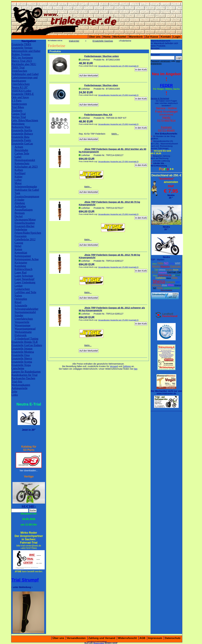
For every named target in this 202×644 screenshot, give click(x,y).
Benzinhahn (21, 150)
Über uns (95, 37)
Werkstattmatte (23, 332)
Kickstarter (21, 263)
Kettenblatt (21, 253)
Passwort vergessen (160, 61)
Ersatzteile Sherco (22, 358)
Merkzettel (120, 37)
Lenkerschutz (22, 289)
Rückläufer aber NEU (24, 64)
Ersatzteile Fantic (21, 140)
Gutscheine (18, 368)
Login (177, 37)
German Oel (174, 272)
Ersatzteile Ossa (20, 355)
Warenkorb (136, 37)
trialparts (170, 282)
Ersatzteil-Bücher (24, 226)
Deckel (19, 216)
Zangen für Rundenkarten (26, 372)
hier (136, 369)
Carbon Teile (22, 153)
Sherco (155, 264)
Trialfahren (160, 278)
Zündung (20, 203)
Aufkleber (20, 206)
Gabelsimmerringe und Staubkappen (24, 79)
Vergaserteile (22, 322)
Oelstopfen (21, 299)
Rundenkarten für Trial (24, 375)
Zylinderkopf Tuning (26, 339)
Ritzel (18, 302)
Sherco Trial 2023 (22, 61)
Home (107, 37)
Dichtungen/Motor (25, 220)
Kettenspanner (23, 256)
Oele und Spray (20, 97)
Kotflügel (20, 173)
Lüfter (18, 180)
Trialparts (17, 111)
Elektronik (21, 335)
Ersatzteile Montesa (23, 352)
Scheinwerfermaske (26, 187)
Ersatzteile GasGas (22, 144)
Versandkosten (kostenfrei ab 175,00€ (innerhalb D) (118, 66)
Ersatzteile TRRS (21, 44)
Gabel (18, 157)
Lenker (19, 286)
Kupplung (20, 266)
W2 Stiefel (169, 270)
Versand (114, 366)
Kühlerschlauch (23, 269)
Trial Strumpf (25, 580)
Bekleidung (18, 124)
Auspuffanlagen (24, 210)
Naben (18, 296)
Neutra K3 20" (20, 87)
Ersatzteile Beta (20, 137)
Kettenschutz (22, 163)
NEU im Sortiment (22, 58)
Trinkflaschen (19, 71)
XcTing (172, 263)
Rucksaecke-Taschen (23, 378)
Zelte (14, 392)
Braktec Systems (21, 54)
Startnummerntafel (25, 312)
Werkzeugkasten (21, 385)
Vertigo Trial (19, 117)
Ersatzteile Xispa (21, 365)
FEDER (166, 85)
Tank (17, 193)
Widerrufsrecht (127, 638)
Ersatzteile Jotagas (22, 349)
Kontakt (166, 37)
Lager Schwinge (24, 276)
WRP (178, 263)
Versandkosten (76, 638)
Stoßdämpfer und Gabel (25, 74)
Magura (165, 266)
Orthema (162, 270)
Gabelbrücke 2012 (25, 239)
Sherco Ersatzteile (166, 290)
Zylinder (19, 200)
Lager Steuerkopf (24, 279)
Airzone (176, 270)
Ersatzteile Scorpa (22, 362)
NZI (166, 263)
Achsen (19, 147)
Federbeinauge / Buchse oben (101, 85)
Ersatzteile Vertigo (22, 48)
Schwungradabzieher (26, 309)
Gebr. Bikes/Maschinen (25, 120)
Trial (156, 270)
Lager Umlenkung (25, 282)
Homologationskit (25, 160)
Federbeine (21, 230)
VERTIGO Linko (21, 91)
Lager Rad (20, 272)
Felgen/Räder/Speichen (28, 233)
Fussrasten (21, 236)
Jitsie (164, 285)
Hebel (18, 246)
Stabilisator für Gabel (27, 190)
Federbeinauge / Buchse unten (101, 56)
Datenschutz (173, 638)
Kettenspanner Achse (27, 259)
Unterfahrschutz (21, 84)
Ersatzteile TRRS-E (23, 94)
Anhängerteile (19, 388)
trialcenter (74, 41)
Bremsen (20, 213)
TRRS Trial (18, 68)
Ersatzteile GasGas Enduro (27, 345)
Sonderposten (19, 104)
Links (15, 395)
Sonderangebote (172, 288)
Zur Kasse (152, 37)
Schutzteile (21, 306)
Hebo (160, 263)
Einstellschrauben (25, 223)
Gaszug (19, 243)
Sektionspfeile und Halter (26, 51)
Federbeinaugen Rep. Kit (98, 115)
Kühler (18, 177)
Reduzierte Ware (21, 127)
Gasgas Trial (19, 114)
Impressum (155, 638)
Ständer (19, 315)
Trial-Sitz (17, 382)
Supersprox (162, 272)
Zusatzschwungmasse (27, 196)
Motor (18, 183)
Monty (156, 266)
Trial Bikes (18, 107)
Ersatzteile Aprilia (22, 130)
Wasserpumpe (22, 325)
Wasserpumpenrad (25, 329)
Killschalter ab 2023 (26, 167)
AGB (142, 638)
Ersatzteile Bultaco (22, 134)
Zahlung (127, 366)
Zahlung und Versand (102, 638)
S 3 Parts (16, 101)
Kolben (19, 170)
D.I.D (155, 272)
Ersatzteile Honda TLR (25, 342)
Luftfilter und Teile (25, 292)
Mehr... (115, 134)
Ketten (18, 249)
